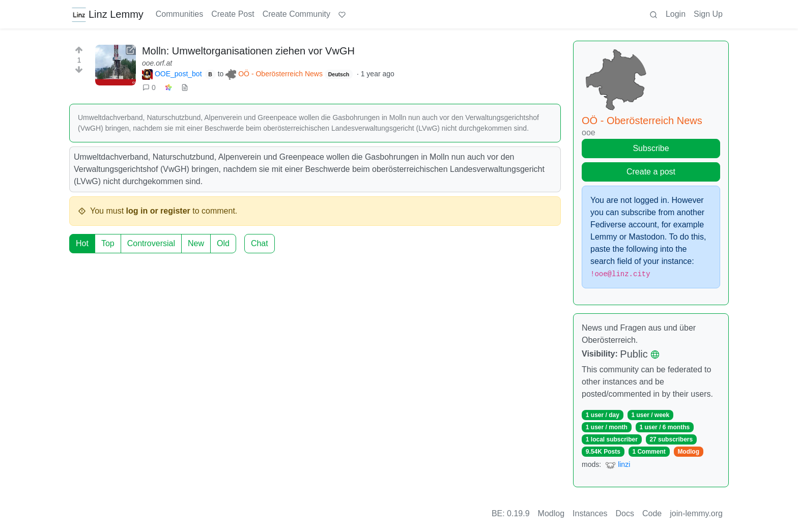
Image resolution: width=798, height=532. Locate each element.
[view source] (185, 88)
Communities (179, 14)
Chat (260, 243)
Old (223, 243)
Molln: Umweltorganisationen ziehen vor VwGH (248, 51)
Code (652, 513)
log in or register (158, 211)
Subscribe (651, 148)
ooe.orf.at (157, 63)
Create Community (296, 14)
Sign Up (708, 14)
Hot (82, 243)
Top (108, 243)
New (196, 243)
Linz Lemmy (107, 14)
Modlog (688, 452)
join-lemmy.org (696, 513)
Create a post (651, 172)
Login (676, 14)
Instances (590, 513)
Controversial (151, 243)
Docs (625, 513)
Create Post (233, 14)
